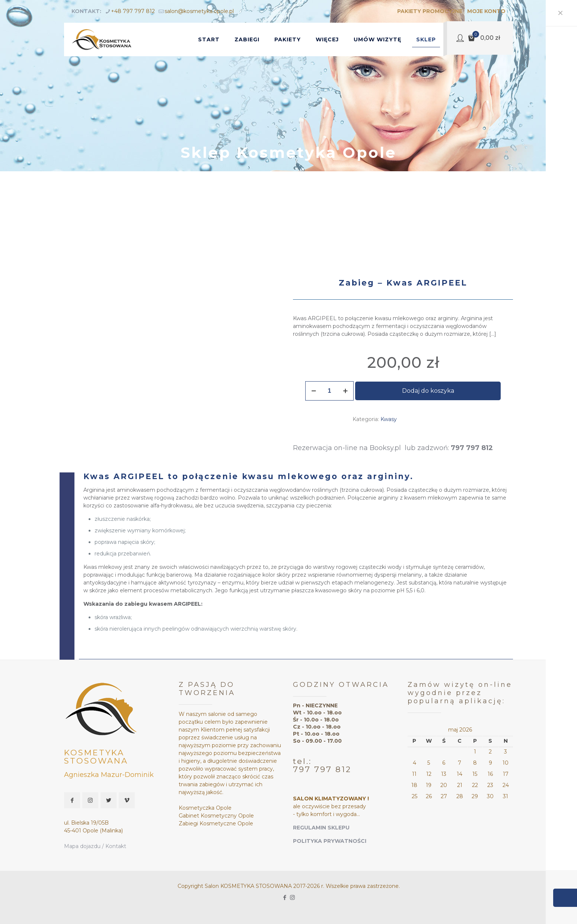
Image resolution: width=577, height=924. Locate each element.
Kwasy (389, 419)
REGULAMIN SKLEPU (321, 828)
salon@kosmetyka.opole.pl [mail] (199, 11)
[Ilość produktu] (329, 391)
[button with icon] (72, 800)
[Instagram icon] (292, 897)
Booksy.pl (387, 448)
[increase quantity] (345, 391)
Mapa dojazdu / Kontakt (95, 846)
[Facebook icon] (285, 897)
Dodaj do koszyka (428, 391)
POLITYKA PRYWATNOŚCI (330, 841)
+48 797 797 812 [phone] (133, 11)
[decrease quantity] (314, 391)
